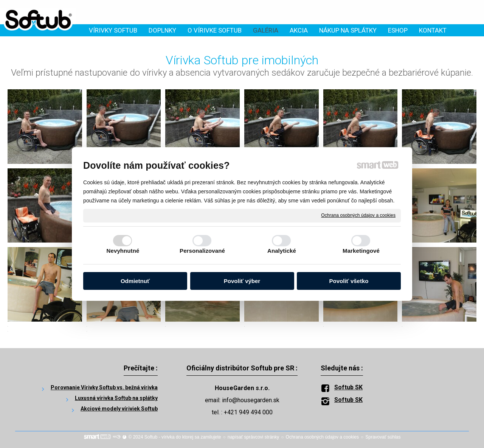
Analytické (282, 251)
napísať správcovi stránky (254, 437)
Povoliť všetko (349, 281)
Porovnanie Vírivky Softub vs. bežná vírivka (104, 387)
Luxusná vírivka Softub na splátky (116, 398)
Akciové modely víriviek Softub (119, 409)
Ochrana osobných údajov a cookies (358, 215)
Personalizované (202, 251)
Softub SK (348, 387)
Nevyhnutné (123, 251)
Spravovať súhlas (383, 437)
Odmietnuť (135, 281)
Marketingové (361, 251)
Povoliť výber (242, 281)
